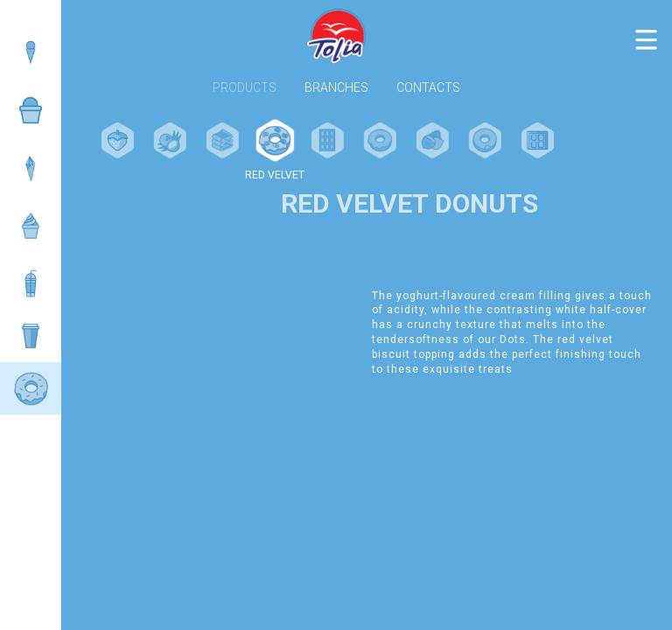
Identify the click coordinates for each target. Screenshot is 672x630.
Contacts (428, 88)
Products (245, 88)
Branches (336, 88)
